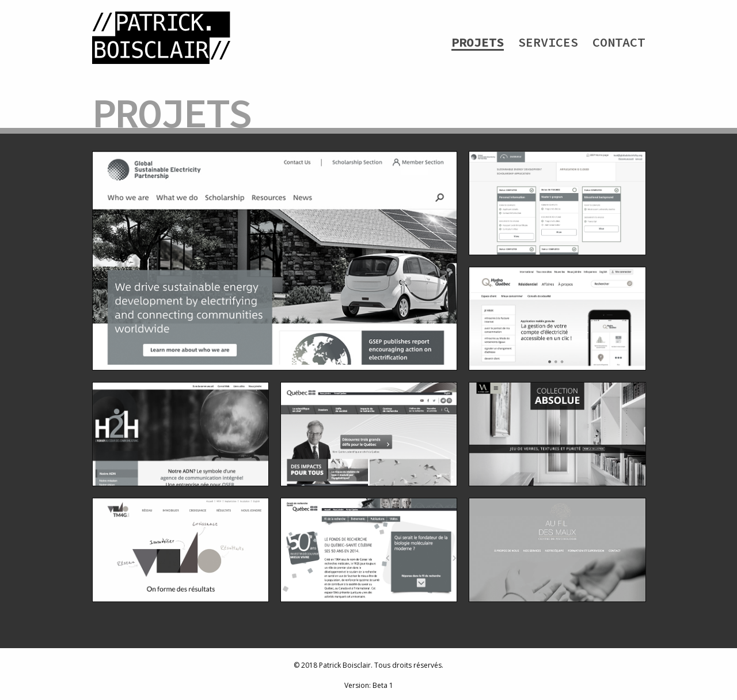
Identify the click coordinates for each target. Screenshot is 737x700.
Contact (619, 42)
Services (548, 42)
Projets (478, 42)
